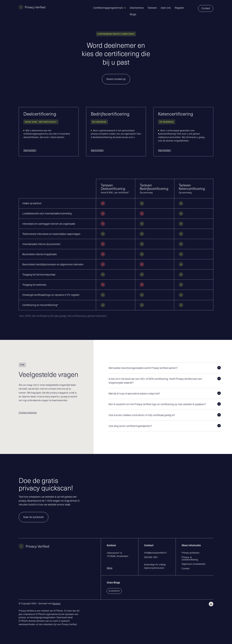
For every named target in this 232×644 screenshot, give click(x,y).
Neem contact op (116, 79)
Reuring (56, 603)
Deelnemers (137, 8)
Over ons (166, 8)
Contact (206, 8)
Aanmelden (30, 150)
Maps (110, 568)
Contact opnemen (28, 412)
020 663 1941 (151, 557)
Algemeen (114, 591)
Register (179, 8)
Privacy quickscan (190, 553)
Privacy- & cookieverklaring (190, 558)
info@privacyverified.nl (155, 553)
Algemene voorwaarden (194, 564)
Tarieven (152, 8)
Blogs (133, 14)
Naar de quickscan (34, 517)
